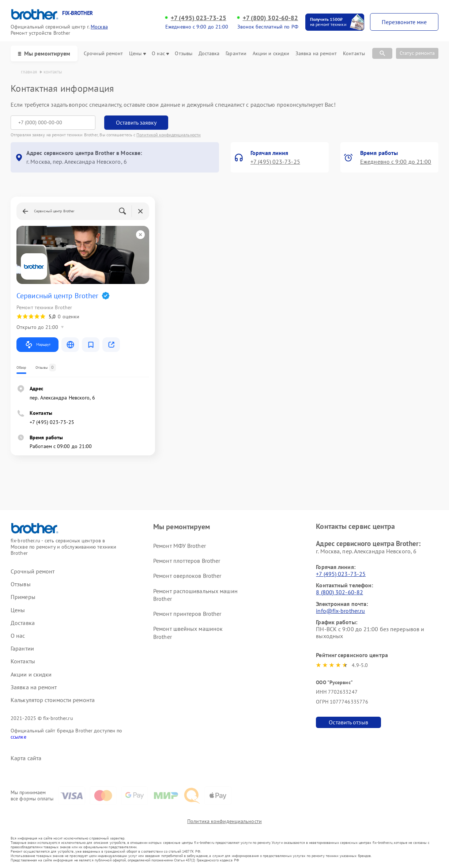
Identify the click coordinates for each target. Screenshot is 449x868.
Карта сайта (26, 758)
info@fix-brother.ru (340, 611)
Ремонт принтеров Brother (187, 614)
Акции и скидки (271, 54)
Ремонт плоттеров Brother (187, 561)
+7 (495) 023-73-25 (199, 18)
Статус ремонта (417, 53)
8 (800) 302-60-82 (339, 592)
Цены (137, 54)
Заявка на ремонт (316, 54)
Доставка (209, 54)
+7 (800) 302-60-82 (271, 18)
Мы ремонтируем (44, 53)
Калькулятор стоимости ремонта (53, 700)
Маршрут (37, 345)
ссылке (18, 737)
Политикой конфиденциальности (169, 135)
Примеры (23, 597)
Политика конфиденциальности (224, 821)
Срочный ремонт (103, 54)
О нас (160, 54)
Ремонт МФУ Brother (180, 546)
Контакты (354, 54)
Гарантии (236, 54)
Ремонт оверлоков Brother (187, 576)
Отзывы (184, 54)
